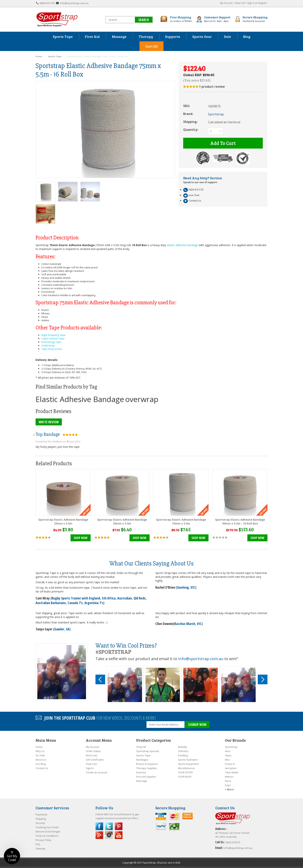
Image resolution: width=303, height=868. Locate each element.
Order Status (93, 751)
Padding (183, 755)
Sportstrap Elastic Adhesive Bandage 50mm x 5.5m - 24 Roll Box (240, 522)
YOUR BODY (185, 777)
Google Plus (99, 835)
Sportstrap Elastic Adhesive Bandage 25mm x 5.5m (63, 522)
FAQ (38, 844)
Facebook (99, 826)
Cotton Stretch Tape (53, 338)
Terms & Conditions (47, 836)
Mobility (183, 747)
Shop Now (81, 538)
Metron (229, 777)
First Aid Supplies (146, 777)
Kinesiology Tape (51, 342)
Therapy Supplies (147, 768)
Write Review (49, 422)
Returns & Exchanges (48, 831)
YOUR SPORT (186, 772)
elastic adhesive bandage (182, 245)
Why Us (40, 751)
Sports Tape (143, 755)
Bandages (142, 760)
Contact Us (42, 768)
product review (212, 87)
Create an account (97, 772)
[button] (12, 856)
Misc (228, 760)
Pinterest (119, 826)
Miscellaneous (186, 768)
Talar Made (232, 772)
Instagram (109, 835)
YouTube (119, 835)
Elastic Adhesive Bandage (80, 399)
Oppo (228, 755)
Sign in (251, 3)
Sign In (90, 768)
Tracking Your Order (47, 827)
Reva (228, 781)
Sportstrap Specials (148, 751)
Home (39, 747)
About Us (41, 760)
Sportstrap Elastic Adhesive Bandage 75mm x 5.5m (181, 522)
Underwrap (48, 345)
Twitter (109, 826)
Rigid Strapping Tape (53, 335)
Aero (228, 751)
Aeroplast (231, 768)
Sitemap (40, 848)
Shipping (41, 819)
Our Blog (41, 764)
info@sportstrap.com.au (74, 3)
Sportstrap (231, 747)
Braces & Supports (147, 764)
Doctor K (230, 764)
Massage (142, 781)
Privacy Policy (43, 840)
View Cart (240, 3)
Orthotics (183, 751)
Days (228, 785)
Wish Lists (92, 755)
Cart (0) (151, 46)
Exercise (141, 772)
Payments (41, 814)
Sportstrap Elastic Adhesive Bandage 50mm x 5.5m (122, 522)
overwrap (142, 399)
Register (263, 3)
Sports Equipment (188, 764)
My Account (226, 3)
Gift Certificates (95, 760)
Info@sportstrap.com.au (201, 659)
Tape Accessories (52, 349)
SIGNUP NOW (197, 724)
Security (40, 823)
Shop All (141, 747)
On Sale (40, 755)
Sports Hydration (188, 760)
